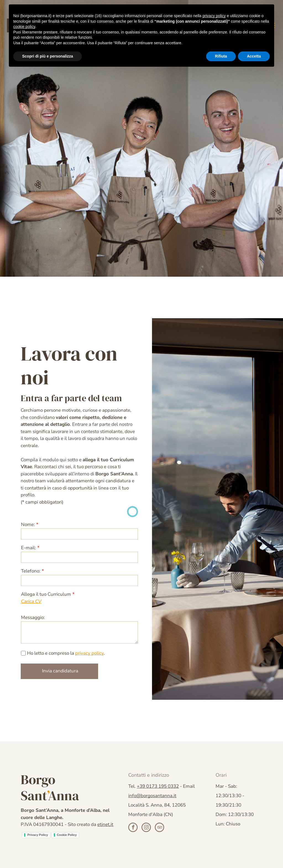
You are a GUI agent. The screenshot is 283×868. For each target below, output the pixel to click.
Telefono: (31, 571)
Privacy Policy (38, 835)
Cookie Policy (67, 835)
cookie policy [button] (24, 27)
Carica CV (31, 601)
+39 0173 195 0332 (158, 786)
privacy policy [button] (214, 16)
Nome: (28, 524)
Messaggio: (33, 617)
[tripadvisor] (159, 828)
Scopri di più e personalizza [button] (48, 56)
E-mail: (28, 548)
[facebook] (133, 828)
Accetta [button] (254, 56)
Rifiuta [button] (221, 56)
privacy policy (89, 653)
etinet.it (105, 824)
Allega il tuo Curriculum (46, 594)
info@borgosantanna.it (152, 796)
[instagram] (146, 828)
